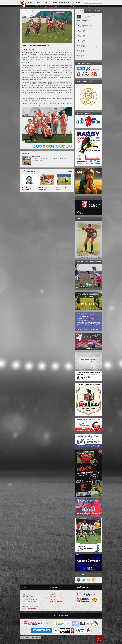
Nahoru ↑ (98, 639)
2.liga (78, 32)
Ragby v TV (57, 6)
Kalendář (89, 11)
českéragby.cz (53, 595)
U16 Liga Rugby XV (86, 52)
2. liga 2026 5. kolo (81, 31)
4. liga (78, 42)
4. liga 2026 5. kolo (81, 41)
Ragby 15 (47, 2)
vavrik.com (38, 638)
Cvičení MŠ (95, 6)
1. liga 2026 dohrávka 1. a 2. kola (84, 26)
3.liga (78, 37)
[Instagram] (44, 146)
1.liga (78, 27)
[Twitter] (41, 146)
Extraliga (78, 22)
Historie (97, 11)
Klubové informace (64, 2)
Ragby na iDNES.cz (54, 600)
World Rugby (52, 598)
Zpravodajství (31, 2)
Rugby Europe (53, 596)
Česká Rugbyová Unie (55, 593)
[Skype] (54, 146)
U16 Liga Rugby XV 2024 (82, 51)
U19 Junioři (94, 47)
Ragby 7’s (40, 2)
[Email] (64, 146)
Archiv (78, 2)
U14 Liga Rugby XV (86, 57)
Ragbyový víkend (48, 6)
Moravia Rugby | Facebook (56, 602)
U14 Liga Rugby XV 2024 (82, 56)
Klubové (24, 50)
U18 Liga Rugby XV (86, 47)
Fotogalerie (74, 6)
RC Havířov (54, 2)
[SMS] (60, 146)
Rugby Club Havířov (30, 638)
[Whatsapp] (47, 146)
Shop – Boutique (65, 6)
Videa (80, 6)
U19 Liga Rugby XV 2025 (82, 46)
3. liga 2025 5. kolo (81, 36)
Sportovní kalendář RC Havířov (35, 6)
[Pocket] (67, 146)
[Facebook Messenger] (37, 146)
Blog (73, 2)
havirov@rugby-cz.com (31, 602)
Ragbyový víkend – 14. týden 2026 (90, 15)
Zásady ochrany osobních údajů (29, 608)
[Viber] (51, 146)
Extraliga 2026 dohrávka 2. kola (83, 21)
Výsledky (80, 11)
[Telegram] (57, 146)
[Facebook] (34, 146)
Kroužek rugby (87, 6)
